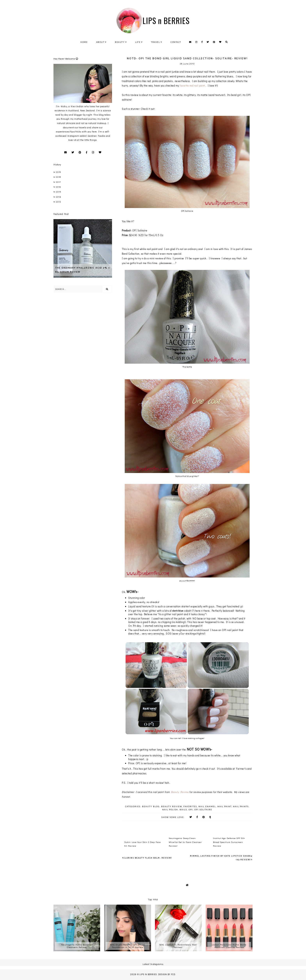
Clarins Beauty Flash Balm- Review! (148, 858)
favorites (190, 806)
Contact (176, 42)
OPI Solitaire (203, 810)
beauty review (172, 806)
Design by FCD (167, 974)
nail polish (170, 810)
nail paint (224, 806)
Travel (155, 42)
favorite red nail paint (193, 85)
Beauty (120, 42)
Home (84, 42)
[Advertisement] (99, 306)
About (100, 42)
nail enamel (207, 806)
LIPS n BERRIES (166, 21)
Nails (183, 810)
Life (138, 42)
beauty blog (151, 806)
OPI (191, 810)
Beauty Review (180, 792)
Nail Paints (241, 806)
